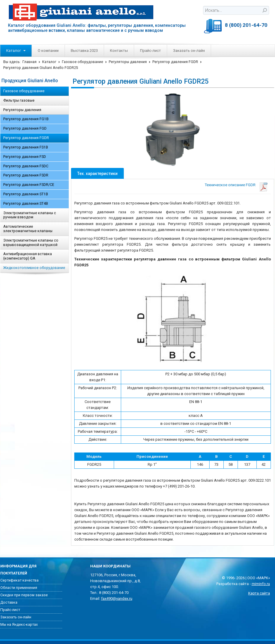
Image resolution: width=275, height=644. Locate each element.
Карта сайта (259, 593)
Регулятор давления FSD (25, 157)
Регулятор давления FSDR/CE (29, 185)
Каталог (16, 51)
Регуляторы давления (128, 62)
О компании (48, 51)
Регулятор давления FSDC (26, 166)
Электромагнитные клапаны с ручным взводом (30, 215)
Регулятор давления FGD (25, 128)
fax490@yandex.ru (117, 598)
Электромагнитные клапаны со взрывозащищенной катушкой (31, 243)
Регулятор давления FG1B (26, 119)
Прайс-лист (150, 51)
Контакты (119, 51)
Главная (29, 62)
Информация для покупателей (18, 570)
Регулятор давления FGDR (175, 62)
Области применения (19, 588)
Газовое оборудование (83, 62)
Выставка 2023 (84, 51)
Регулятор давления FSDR (26, 175)
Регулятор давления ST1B (26, 194)
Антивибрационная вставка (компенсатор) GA (28, 256)
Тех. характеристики (97, 174)
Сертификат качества (19, 580)
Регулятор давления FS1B (26, 147)
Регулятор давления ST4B (26, 204)
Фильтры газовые (19, 100)
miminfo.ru (261, 584)
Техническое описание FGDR (230, 185)
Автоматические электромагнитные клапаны (28, 229)
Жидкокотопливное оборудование (34, 268)
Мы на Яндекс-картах (19, 625)
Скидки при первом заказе (24, 595)
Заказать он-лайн (189, 51)
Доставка (9, 602)
